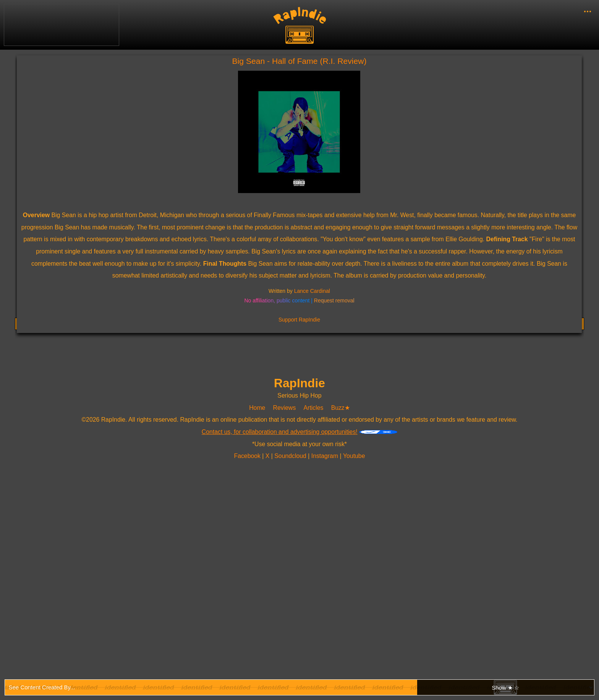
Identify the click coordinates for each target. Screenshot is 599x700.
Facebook (248, 456)
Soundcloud (291, 456)
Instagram (325, 456)
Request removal (334, 300)
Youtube (354, 456)
